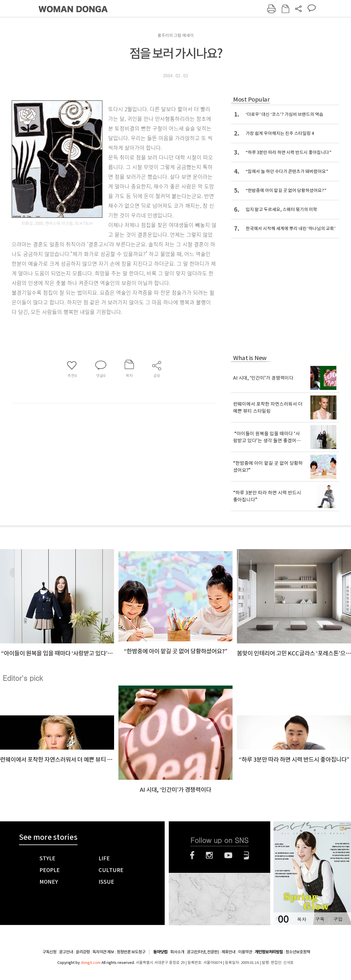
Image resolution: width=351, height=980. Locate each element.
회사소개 (177, 952)
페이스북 (192, 855)
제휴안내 (228, 952)
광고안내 (66, 952)
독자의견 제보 (103, 952)
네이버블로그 (246, 855)
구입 (338, 919)
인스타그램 (209, 855)
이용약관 (245, 952)
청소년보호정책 (298, 952)
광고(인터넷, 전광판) (203, 952)
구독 (320, 919)
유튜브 (228, 855)
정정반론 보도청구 (131, 952)
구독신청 (49, 952)
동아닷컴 (160, 952)
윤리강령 (83, 952)
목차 (302, 919)
